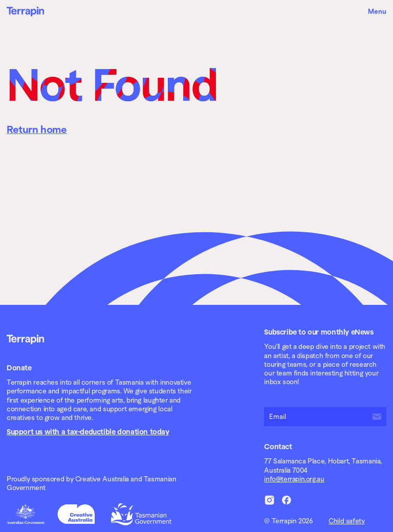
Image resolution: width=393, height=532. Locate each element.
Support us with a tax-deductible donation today (88, 432)
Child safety (346, 521)
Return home (37, 129)
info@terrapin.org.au (294, 479)
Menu (377, 12)
